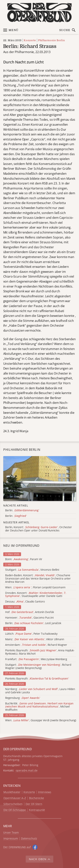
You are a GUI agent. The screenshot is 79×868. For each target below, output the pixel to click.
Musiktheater (12, 792)
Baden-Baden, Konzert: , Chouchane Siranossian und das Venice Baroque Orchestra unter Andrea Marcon (38, 579)
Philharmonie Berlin (51, 40)
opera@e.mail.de (27, 770)
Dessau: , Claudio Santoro (25, 602)
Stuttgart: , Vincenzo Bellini (32, 570)
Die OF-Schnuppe (15, 810)
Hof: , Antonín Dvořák (30, 612)
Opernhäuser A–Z (15, 798)
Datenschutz (29, 839)
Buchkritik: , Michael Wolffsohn (39, 707)
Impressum (11, 839)
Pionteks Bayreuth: (37, 679)
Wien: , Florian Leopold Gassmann (35, 587)
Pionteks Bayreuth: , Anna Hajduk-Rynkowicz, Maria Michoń (40, 652)
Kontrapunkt (37, 810)
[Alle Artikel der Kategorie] (40, 479)
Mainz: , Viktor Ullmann (35, 639)
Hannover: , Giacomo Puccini (29, 618)
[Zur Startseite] (40, 12)
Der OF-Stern (34, 804)
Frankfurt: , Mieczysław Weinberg (36, 659)
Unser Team (11, 832)
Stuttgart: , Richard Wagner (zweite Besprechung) (38, 666)
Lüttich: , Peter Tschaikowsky (31, 634)
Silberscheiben (13, 804)
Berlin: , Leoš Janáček (33, 623)
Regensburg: (23, 698)
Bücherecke (37, 798)
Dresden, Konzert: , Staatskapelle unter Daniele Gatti (36, 595)
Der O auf (17, 847)
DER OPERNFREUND (18, 749)
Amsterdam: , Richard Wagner (36, 645)
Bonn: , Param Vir (24, 559)
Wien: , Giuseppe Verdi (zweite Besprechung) (41, 720)
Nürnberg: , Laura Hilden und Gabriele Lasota (40, 691)
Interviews (45, 792)
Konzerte (30, 40)
